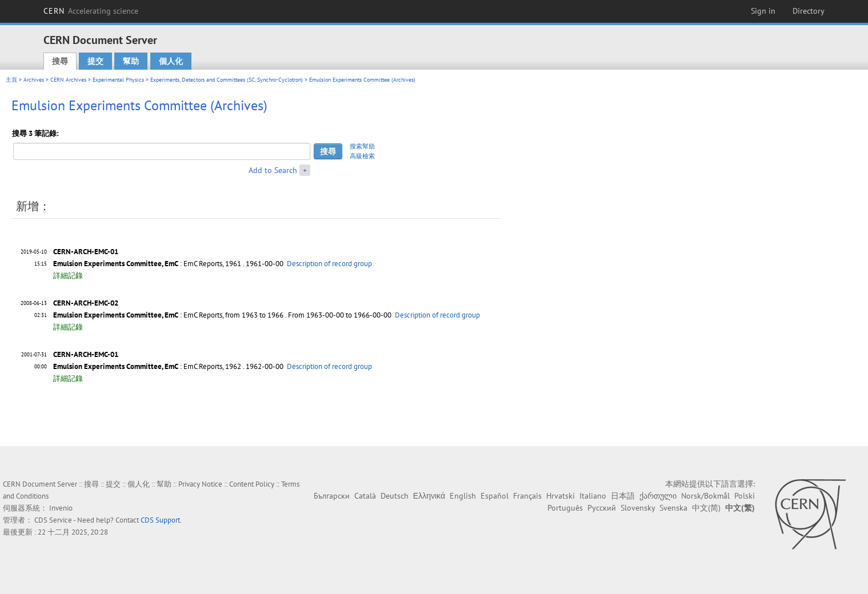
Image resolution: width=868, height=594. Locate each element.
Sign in (763, 11)
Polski (745, 496)
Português (565, 508)
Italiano (593, 496)
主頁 (11, 80)
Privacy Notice (200, 484)
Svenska (673, 508)
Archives (34, 80)
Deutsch (395, 496)
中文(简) (706, 508)
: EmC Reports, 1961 (147, 264)
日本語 (623, 496)
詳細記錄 (68, 276)
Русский (602, 508)
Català (365, 496)
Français (527, 496)
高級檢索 (362, 156)
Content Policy (252, 484)
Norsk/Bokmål (705, 496)
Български (332, 496)
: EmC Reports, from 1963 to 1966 (168, 315)
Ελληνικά (429, 496)
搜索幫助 (362, 146)
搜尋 (60, 61)
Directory (809, 11)
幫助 (131, 61)
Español (495, 496)
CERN (91, 11)
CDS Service (53, 520)
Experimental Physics (118, 80)
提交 (95, 61)
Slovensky (638, 508)
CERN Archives (68, 80)
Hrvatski (561, 496)
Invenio (61, 508)
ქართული (658, 496)
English (463, 496)
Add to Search (273, 170)
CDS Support (160, 520)
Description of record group (329, 264)
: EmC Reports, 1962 (147, 366)
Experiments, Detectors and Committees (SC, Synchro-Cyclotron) (227, 80)
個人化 (171, 61)
